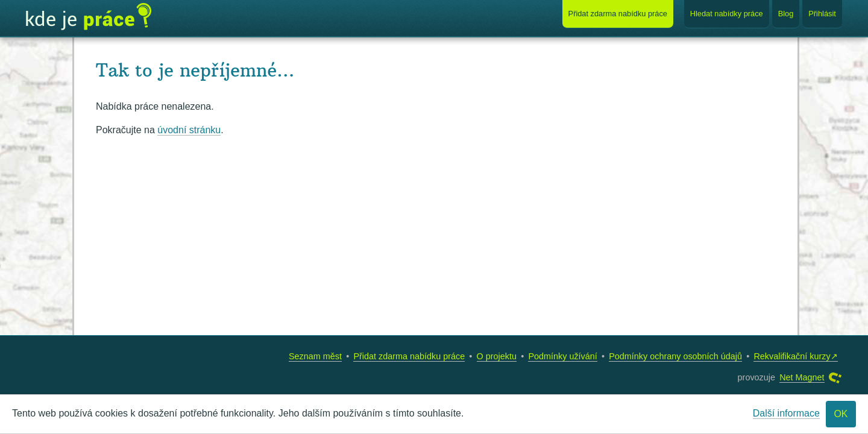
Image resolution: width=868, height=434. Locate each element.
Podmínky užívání (562, 356)
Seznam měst (315, 356)
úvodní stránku (189, 130)
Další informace (786, 413)
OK (841, 414)
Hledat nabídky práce (727, 14)
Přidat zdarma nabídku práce (409, 356)
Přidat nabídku (618, 14)
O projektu (497, 356)
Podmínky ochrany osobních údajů (675, 356)
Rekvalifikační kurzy (792, 356)
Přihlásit (822, 14)
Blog (786, 14)
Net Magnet (802, 377)
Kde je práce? (89, 17)
